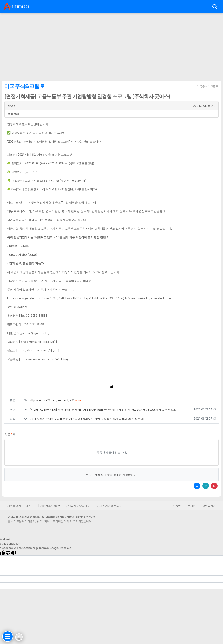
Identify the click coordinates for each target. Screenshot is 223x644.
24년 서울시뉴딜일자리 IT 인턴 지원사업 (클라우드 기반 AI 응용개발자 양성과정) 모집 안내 (87, 419)
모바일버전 (209, 506)
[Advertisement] (111, 46)
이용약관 (31, 506)
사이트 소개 (14, 506)
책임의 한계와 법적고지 (108, 506)
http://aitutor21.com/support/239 (55, 400)
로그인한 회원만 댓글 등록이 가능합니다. (111, 475)
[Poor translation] (11, 553)
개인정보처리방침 (51, 506)
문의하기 (193, 506)
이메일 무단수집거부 (78, 506)
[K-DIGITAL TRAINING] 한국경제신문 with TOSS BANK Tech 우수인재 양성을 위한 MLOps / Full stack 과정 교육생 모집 (103, 410)
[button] (197, 486)
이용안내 (178, 506)
